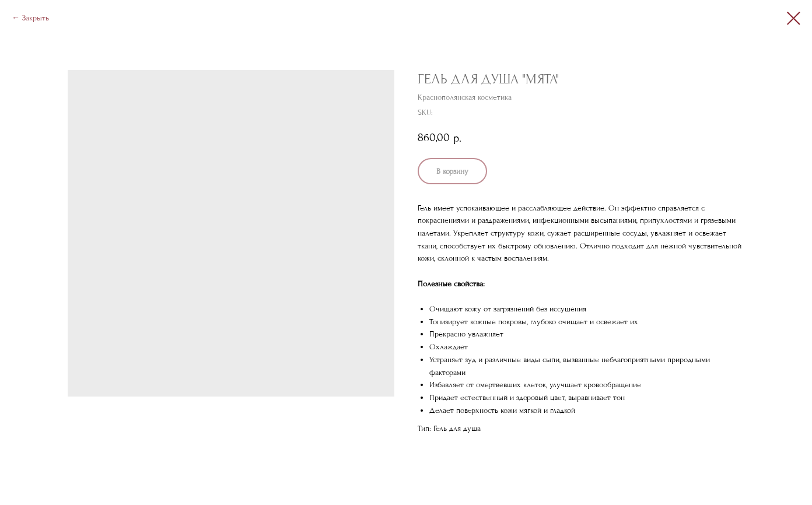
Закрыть (36, 18)
